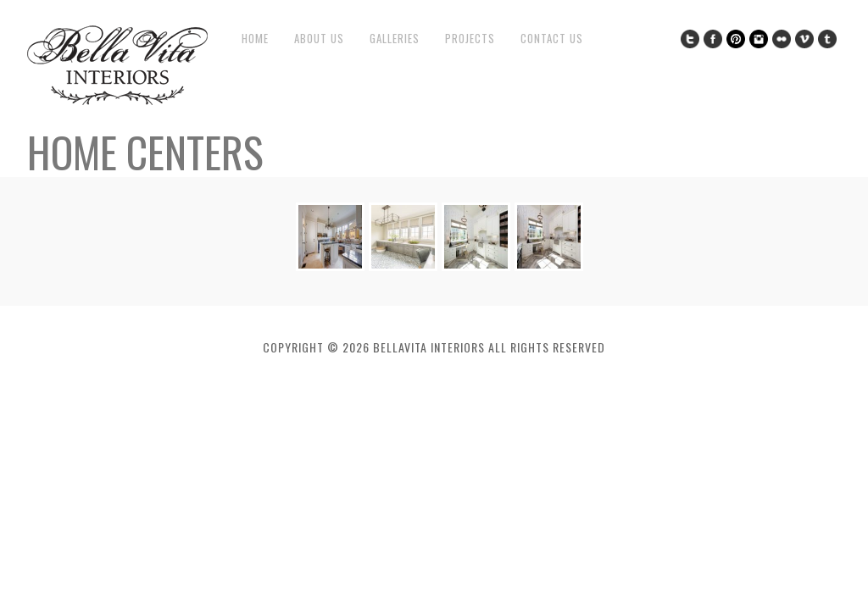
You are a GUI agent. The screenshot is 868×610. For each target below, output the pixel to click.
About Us (319, 39)
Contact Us (552, 39)
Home (255, 39)
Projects (470, 39)
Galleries (395, 39)
